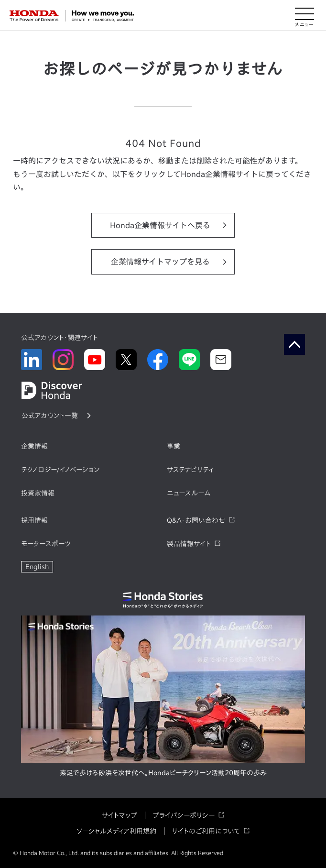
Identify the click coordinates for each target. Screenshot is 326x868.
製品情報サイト (189, 544)
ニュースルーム (189, 493)
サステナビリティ (190, 470)
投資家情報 (38, 493)
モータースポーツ (46, 544)
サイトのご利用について (206, 831)
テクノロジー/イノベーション (60, 470)
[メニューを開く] (304, 16)
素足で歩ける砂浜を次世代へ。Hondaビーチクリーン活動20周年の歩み (163, 773)
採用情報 (34, 520)
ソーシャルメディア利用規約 (116, 831)
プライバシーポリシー (184, 815)
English (37, 567)
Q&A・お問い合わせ (196, 520)
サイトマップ (120, 815)
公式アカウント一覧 (50, 416)
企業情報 (34, 446)
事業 (174, 446)
